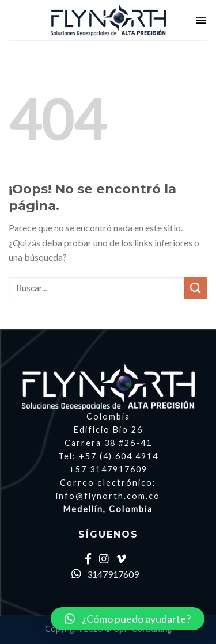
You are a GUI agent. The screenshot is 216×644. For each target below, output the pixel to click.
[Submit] (196, 288)
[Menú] (201, 20)
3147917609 (105, 574)
